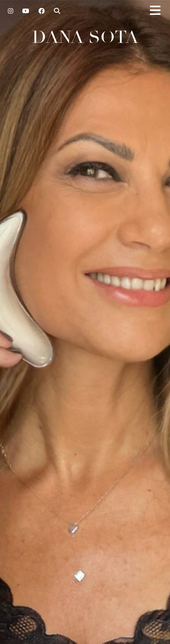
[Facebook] (42, 11)
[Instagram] (11, 11)
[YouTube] (26, 11)
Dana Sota (85, 37)
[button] (158, 11)
